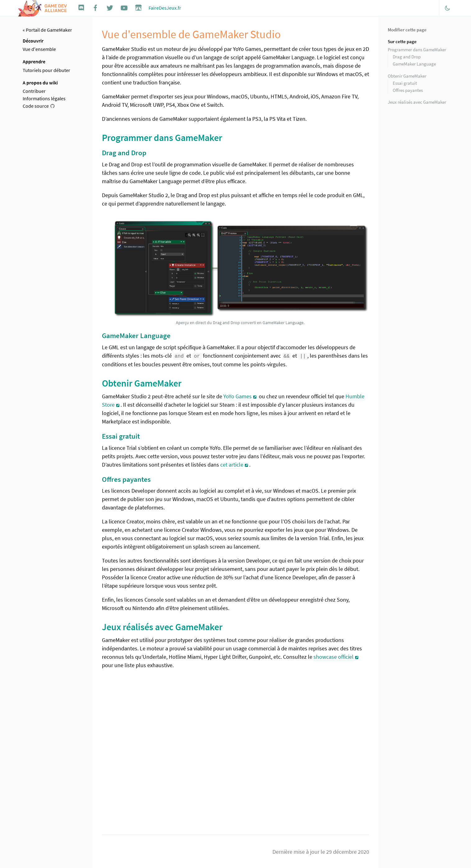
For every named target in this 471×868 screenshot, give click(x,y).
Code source (36, 106)
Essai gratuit (405, 83)
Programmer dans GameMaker (417, 50)
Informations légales (44, 98)
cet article (232, 464)
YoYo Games (238, 396)
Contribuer (34, 91)
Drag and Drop (407, 57)
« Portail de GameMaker (47, 30)
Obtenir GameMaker (407, 76)
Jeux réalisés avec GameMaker (417, 102)
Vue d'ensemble (39, 49)
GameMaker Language (414, 64)
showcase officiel (334, 656)
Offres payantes (408, 90)
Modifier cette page (407, 30)
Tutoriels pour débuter (46, 70)
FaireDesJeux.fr (165, 8)
